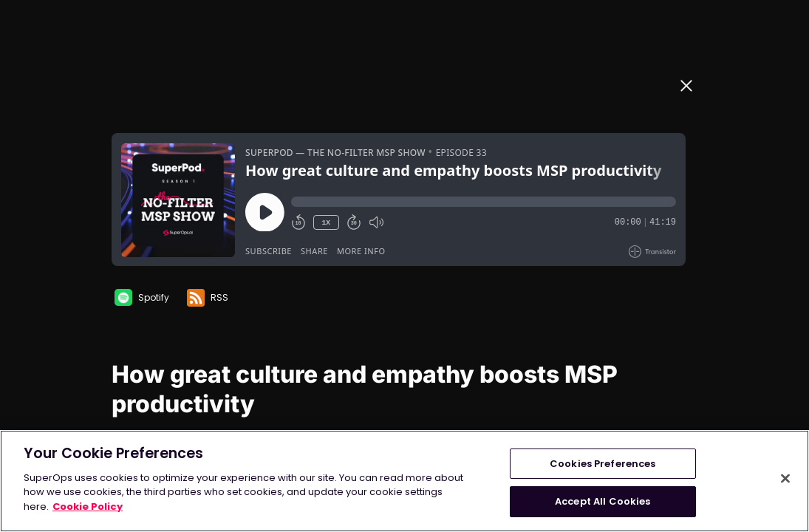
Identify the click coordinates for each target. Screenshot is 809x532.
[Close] (785, 478)
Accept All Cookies (603, 501)
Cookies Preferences (603, 464)
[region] (404, 481)
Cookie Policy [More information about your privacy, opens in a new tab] (88, 507)
